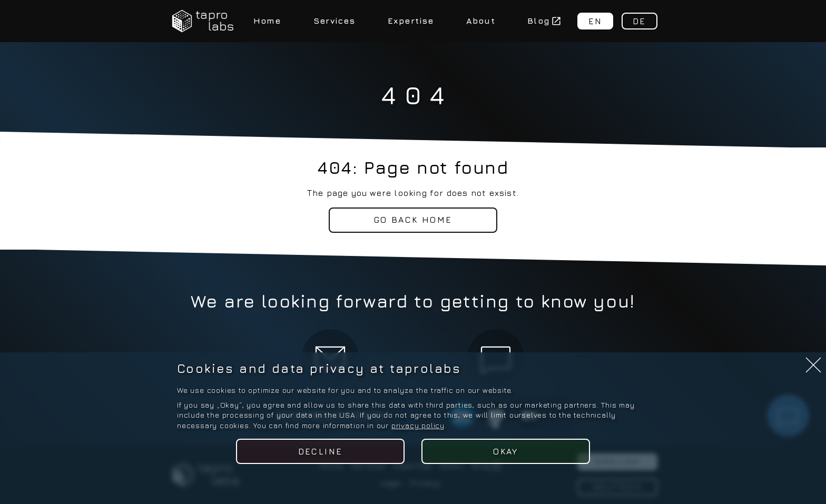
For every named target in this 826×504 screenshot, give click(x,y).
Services (335, 21)
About (481, 21)
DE (640, 21)
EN (596, 21)
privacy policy (418, 425)
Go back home (413, 220)
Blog (544, 21)
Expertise (411, 21)
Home (267, 21)
